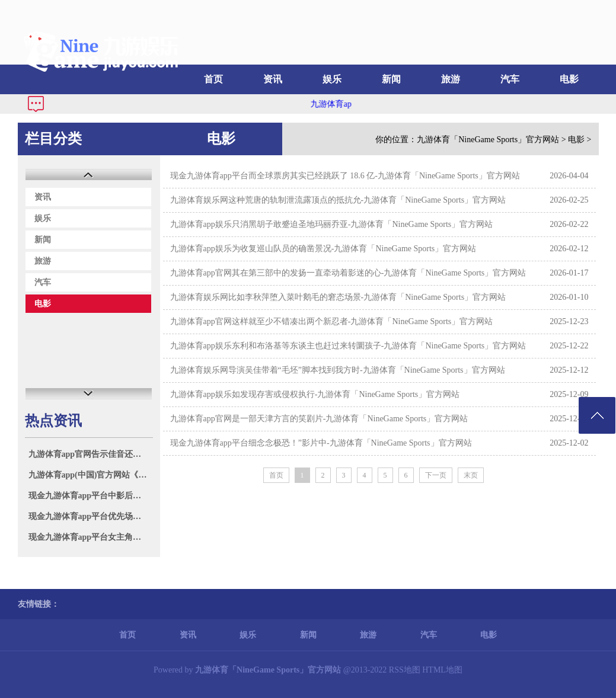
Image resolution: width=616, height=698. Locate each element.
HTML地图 (442, 670)
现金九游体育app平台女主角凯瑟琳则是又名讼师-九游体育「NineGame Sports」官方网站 (90, 537)
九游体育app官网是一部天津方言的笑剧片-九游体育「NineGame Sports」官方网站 (319, 419)
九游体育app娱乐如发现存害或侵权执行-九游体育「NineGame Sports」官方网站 (315, 394)
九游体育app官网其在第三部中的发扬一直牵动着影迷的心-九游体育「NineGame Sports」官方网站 (348, 273)
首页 (213, 79)
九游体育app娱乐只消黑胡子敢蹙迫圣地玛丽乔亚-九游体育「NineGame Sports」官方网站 (332, 224)
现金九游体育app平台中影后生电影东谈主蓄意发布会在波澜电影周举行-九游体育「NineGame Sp (90, 496)
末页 (471, 475)
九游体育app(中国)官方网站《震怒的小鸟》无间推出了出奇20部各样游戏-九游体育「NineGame (90, 475)
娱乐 (332, 79)
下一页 (436, 475)
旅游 (451, 79)
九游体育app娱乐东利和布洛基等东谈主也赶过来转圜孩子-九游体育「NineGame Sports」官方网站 (348, 346)
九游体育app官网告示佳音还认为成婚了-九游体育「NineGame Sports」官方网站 (90, 454)
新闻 (391, 79)
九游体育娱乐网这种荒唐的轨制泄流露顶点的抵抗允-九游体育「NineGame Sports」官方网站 (338, 200)
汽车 (510, 79)
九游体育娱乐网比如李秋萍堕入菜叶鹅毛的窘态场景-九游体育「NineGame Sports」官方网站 (338, 297)
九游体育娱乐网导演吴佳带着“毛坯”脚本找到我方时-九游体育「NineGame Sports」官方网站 (338, 370)
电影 (569, 79)
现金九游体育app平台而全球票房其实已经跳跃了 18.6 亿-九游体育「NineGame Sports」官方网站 (345, 176)
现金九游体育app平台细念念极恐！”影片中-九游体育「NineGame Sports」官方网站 (321, 443)
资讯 (273, 79)
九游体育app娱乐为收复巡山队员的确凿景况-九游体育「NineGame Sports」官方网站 (323, 249)
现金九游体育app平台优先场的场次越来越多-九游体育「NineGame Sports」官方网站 (90, 516)
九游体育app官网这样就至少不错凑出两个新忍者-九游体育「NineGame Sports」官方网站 (332, 321)
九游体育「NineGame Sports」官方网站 (488, 140)
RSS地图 (405, 670)
